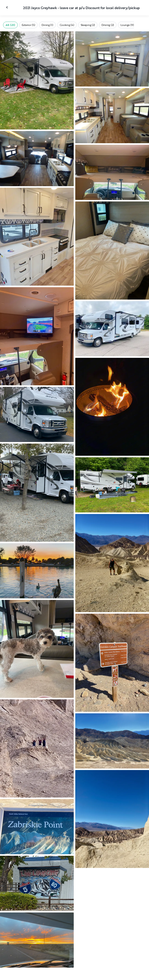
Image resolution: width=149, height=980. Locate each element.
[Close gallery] (7, 7)
